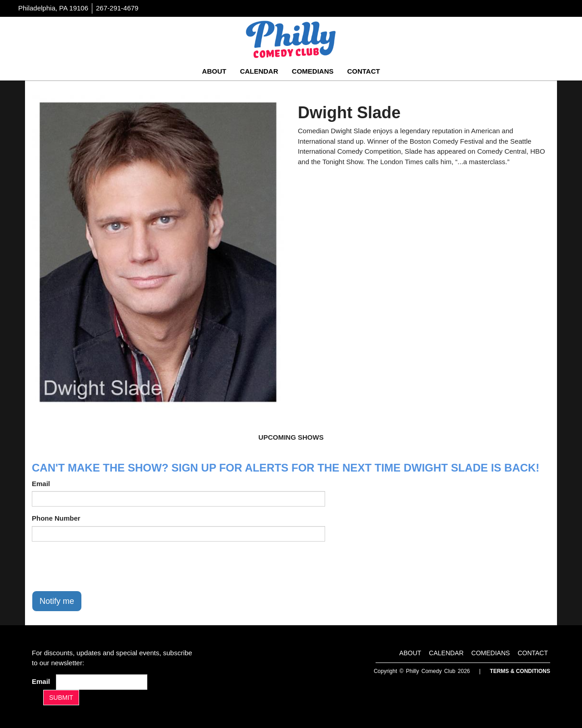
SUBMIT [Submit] (61, 698)
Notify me (57, 601)
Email (41, 484)
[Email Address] (102, 682)
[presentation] (101, 566)
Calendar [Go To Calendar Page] (259, 71)
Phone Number (56, 518)
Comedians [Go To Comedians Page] (313, 71)
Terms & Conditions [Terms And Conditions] (520, 671)
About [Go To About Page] (214, 71)
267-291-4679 (117, 8)
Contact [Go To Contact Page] (363, 71)
